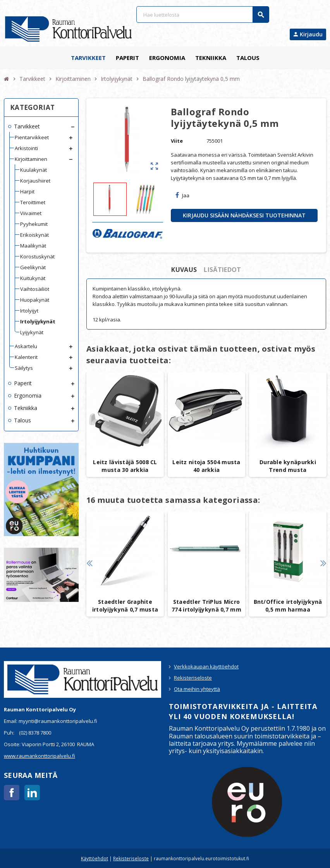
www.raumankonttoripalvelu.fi (40, 756)
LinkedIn (32, 793)
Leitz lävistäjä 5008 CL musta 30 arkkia (125, 466)
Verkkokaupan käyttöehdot (206, 666)
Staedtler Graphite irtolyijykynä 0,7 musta (125, 606)
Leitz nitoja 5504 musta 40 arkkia (206, 466)
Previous (89, 563)
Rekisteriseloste (193, 678)
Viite (177, 141)
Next (323, 563)
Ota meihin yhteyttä (197, 689)
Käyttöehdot (95, 858)
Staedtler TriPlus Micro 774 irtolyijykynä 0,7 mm (206, 606)
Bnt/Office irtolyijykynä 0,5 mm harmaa (288, 606)
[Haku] (203, 15)
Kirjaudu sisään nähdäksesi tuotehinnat (244, 215)
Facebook (12, 793)
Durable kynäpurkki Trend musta (288, 466)
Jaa (182, 195)
